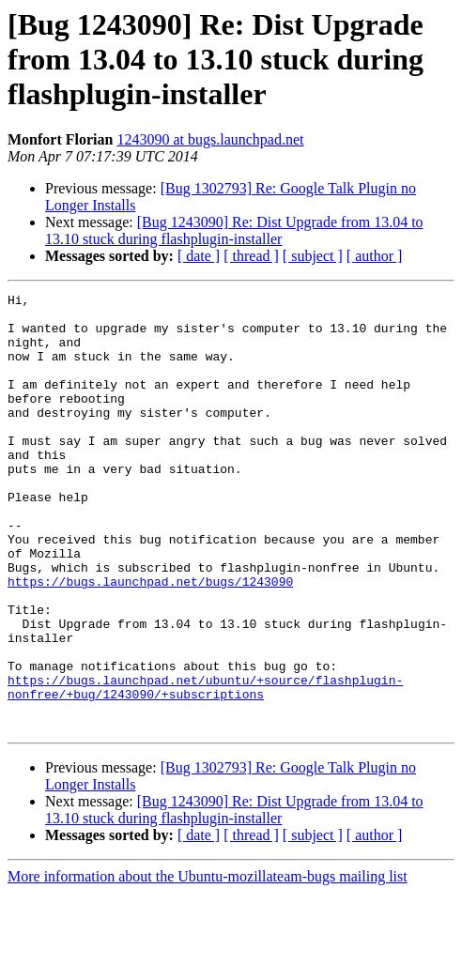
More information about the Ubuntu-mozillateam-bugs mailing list (208, 964)
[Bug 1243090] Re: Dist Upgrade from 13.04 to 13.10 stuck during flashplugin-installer (234, 230)
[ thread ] (251, 256)
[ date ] (199, 256)
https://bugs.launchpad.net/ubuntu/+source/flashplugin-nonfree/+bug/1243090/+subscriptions (205, 767)
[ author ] (375, 256)
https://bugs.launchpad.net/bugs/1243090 (150, 640)
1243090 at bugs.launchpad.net (210, 139)
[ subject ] (313, 256)
